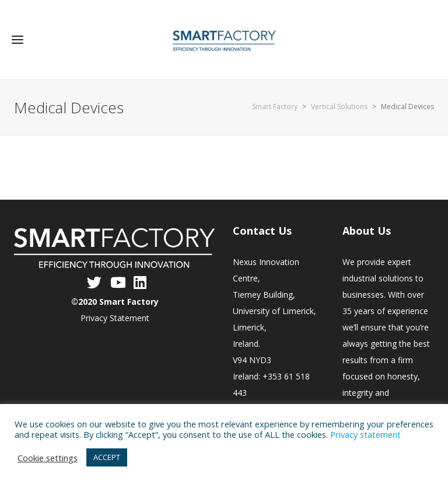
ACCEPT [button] (107, 457)
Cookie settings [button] (48, 458)
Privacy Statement (115, 318)
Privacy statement (365, 434)
